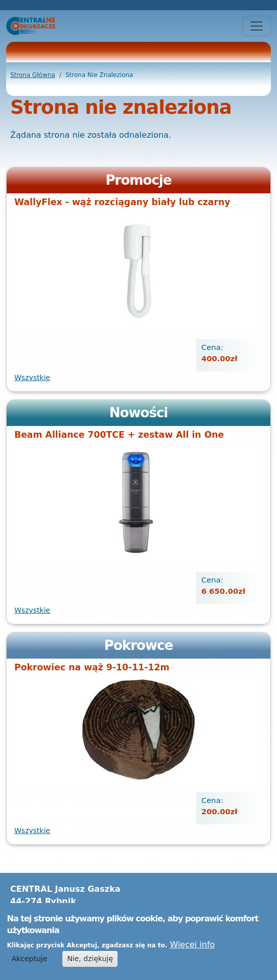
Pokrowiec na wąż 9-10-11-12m (92, 667)
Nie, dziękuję (90, 963)
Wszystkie (32, 378)
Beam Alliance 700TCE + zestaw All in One (119, 435)
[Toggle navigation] (257, 26)
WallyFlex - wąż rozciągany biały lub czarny (122, 202)
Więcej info (192, 949)
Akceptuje (30, 963)
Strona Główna (33, 75)
